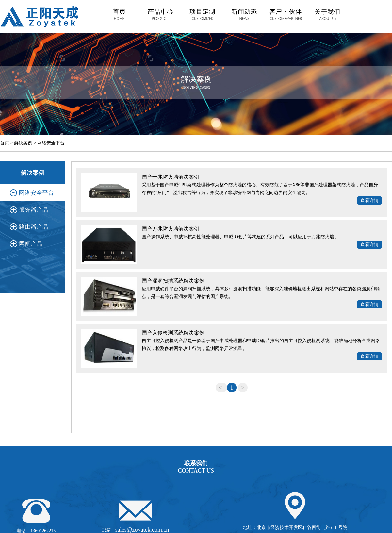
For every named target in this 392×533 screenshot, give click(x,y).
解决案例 (23, 143)
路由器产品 (34, 227)
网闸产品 (31, 244)
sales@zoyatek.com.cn (142, 530)
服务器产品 (34, 210)
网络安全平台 (51, 143)
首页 (5, 143)
